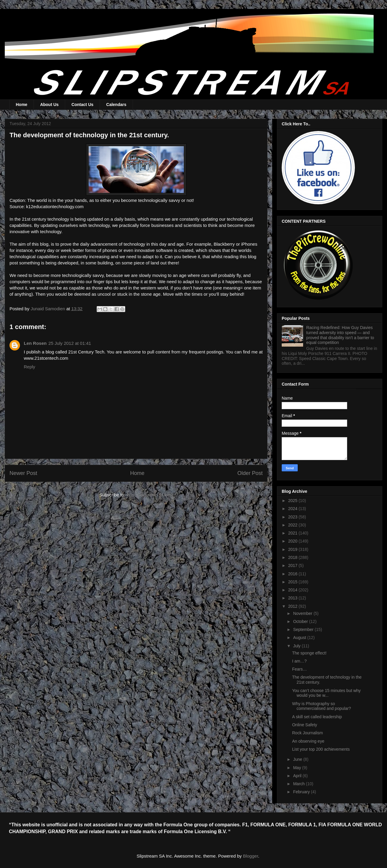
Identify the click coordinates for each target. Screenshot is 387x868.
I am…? (299, 661)
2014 (293, 590)
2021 (293, 533)
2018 (293, 557)
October (301, 621)
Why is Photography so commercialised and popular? (322, 706)
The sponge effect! (309, 653)
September (304, 629)
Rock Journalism (307, 733)
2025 (293, 501)
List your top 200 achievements (321, 749)
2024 (293, 509)
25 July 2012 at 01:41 (70, 343)
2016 (293, 574)
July (297, 646)
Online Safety (305, 725)
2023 (293, 517)
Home (22, 105)
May (297, 768)
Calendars (116, 105)
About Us (49, 105)
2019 (293, 549)
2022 (293, 525)
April (298, 776)
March (299, 784)
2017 (293, 565)
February (302, 792)
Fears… (300, 669)
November (303, 613)
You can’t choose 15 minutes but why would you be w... (326, 693)
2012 (293, 606)
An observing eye (308, 741)
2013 (293, 598)
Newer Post (23, 473)
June (298, 759)
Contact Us (82, 105)
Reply (29, 367)
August (300, 638)
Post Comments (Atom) (150, 495)
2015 (293, 582)
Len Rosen (35, 343)
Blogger (251, 856)
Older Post (250, 473)
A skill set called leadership (317, 717)
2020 (293, 541)
